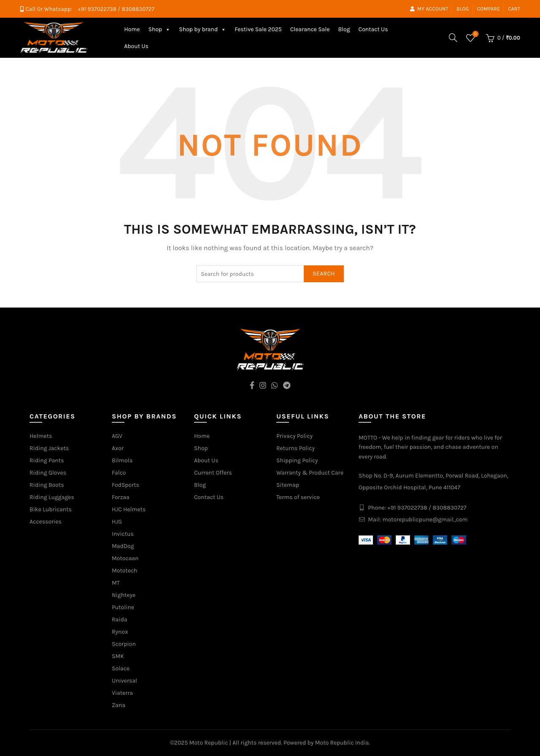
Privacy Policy (294, 436)
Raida (119, 620)
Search (324, 274)
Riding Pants (47, 460)
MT (116, 583)
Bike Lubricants (51, 509)
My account (429, 9)
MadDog (123, 546)
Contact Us (373, 29)
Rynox (120, 632)
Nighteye (124, 595)
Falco (119, 473)
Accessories (46, 522)
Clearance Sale (310, 29)
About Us (136, 46)
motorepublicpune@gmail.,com (425, 520)
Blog (463, 9)
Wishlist (474, 34)
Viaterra (122, 693)
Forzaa (121, 497)
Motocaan (125, 558)
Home (132, 29)
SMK (118, 656)
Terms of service (298, 497)
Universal (124, 681)
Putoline (123, 607)
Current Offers (213, 473)
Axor (118, 448)
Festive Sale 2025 (258, 29)
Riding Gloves (48, 473)
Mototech (125, 571)
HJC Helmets (129, 509)
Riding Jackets (49, 448)
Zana (119, 705)
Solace (121, 668)
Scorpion (124, 644)
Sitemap (288, 485)
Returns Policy (296, 448)
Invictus (123, 534)
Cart (514, 9)
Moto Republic (209, 743)
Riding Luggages (52, 497)
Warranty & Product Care (310, 473)
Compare (489, 9)
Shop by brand (202, 29)
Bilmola (122, 460)
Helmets (41, 436)
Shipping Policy (297, 460)
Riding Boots (47, 485)
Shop (159, 29)
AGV (117, 436)
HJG (117, 522)
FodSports (126, 485)
